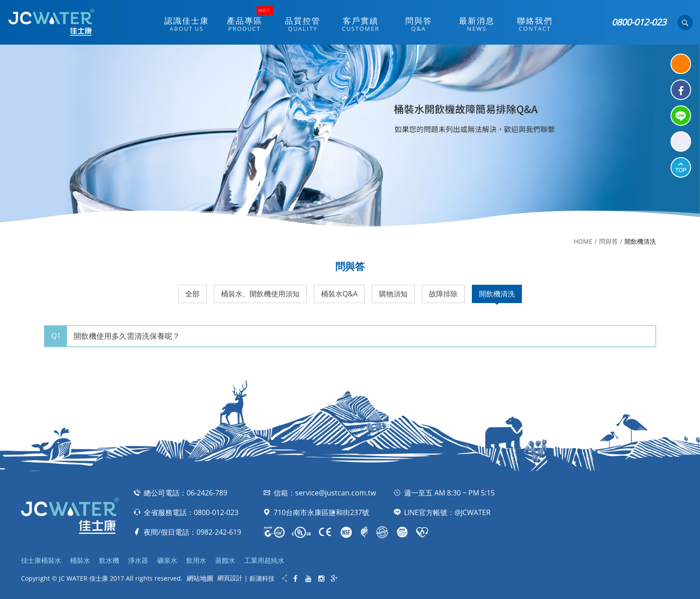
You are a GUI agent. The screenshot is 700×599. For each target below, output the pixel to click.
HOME (583, 241)
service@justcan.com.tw (335, 493)
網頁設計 (230, 578)
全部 (192, 294)
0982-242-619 (219, 532)
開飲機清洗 (497, 294)
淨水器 (138, 560)
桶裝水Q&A (339, 294)
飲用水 (196, 560)
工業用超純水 (264, 560)
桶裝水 (80, 560)
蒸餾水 (225, 560)
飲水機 (109, 560)
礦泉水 (167, 560)
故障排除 (443, 294)
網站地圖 (200, 578)
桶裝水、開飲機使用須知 (260, 294)
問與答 (608, 241)
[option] (350, 136)
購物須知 (393, 294)
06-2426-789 (207, 493)
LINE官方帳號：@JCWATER (447, 512)
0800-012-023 (639, 22)
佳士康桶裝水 (41, 560)
